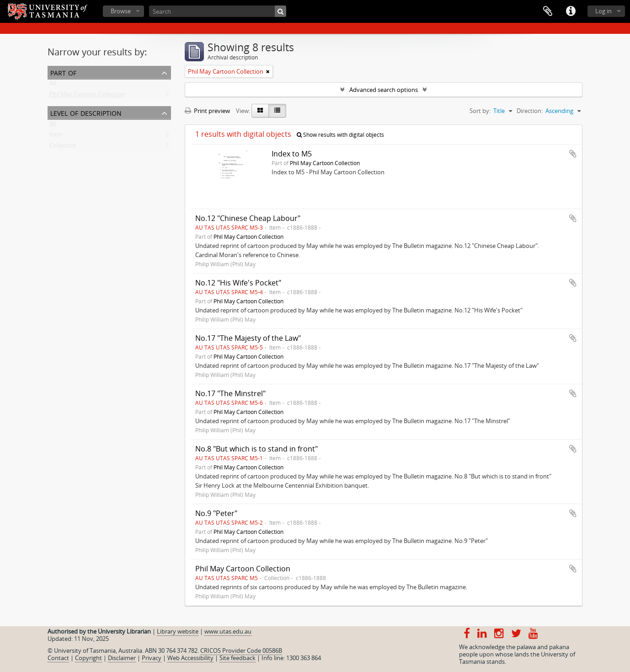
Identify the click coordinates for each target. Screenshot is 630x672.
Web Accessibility (190, 658)
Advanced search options (384, 90)
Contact (58, 658)
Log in (603, 11)
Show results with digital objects (340, 135)
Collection (63, 147)
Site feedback (238, 658)
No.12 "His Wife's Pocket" (238, 283)
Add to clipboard (573, 154)
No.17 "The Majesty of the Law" (248, 338)
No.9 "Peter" (216, 513)
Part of (63, 72)
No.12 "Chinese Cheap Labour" (248, 218)
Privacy (152, 658)
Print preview (207, 111)
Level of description (86, 112)
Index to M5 (292, 154)
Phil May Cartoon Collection (87, 96)
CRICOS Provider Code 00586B (241, 650)
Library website (178, 631)
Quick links (571, 11)
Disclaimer (122, 658)
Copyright (88, 658)
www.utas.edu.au (228, 631)
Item (56, 136)
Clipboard (548, 11)
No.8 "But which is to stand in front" (256, 449)
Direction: (530, 111)
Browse (121, 11)
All (53, 85)
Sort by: (480, 111)
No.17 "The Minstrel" (230, 393)
